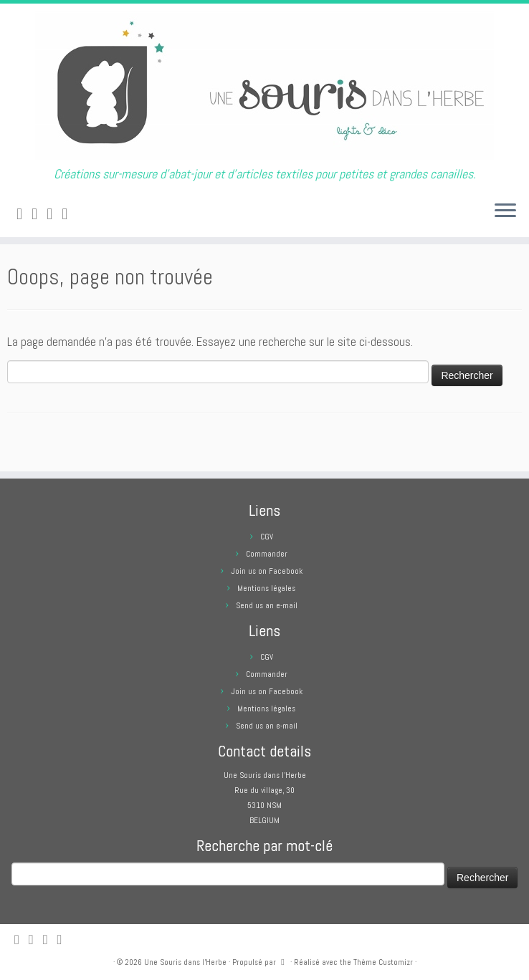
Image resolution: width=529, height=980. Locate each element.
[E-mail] (39, 214)
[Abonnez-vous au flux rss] (24, 214)
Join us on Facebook (267, 571)
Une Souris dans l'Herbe (185, 962)
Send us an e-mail (267, 605)
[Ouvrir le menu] (505, 211)
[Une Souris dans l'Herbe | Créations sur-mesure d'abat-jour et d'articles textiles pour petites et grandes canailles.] (264, 85)
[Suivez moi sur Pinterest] (69, 214)
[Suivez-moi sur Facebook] (54, 214)
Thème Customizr (383, 962)
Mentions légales (266, 588)
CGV (267, 537)
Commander (267, 554)
